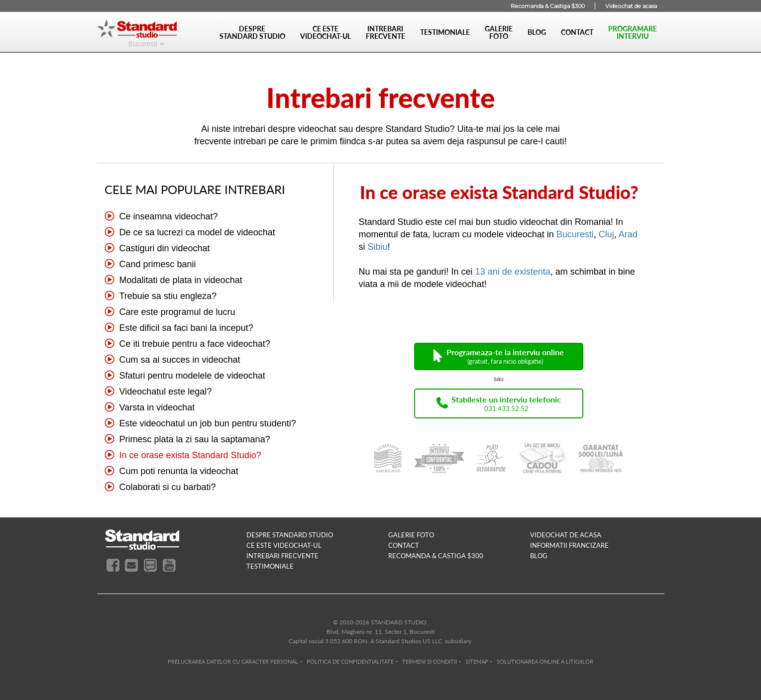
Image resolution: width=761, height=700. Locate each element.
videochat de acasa (566, 535)
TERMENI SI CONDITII (430, 661)
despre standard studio (290, 535)
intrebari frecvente (282, 556)
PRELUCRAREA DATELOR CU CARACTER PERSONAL (233, 661)
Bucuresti (143, 43)
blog (539, 556)
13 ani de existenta (513, 272)
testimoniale (270, 566)
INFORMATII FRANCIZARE (569, 545)
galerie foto (411, 535)
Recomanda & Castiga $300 (548, 6)
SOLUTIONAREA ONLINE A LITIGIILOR (545, 661)
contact (404, 545)
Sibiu (378, 247)
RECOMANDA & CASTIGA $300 (436, 556)
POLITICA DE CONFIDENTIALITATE (350, 661)
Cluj (606, 234)
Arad (628, 234)
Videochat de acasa (631, 6)
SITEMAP (477, 661)
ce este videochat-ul (284, 545)
